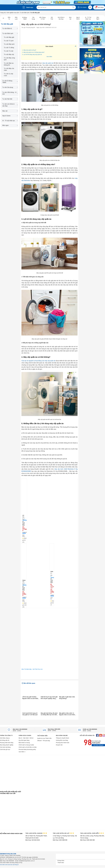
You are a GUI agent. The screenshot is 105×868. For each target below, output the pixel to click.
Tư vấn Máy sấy (9, 54)
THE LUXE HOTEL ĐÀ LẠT (63, 833)
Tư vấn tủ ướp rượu (8, 75)
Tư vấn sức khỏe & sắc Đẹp (10, 105)
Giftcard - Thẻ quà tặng (44, 741)
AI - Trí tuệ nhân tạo (10, 121)
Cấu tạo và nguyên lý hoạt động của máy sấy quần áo (38, 361)
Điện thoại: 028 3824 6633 (33, 840)
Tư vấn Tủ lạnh (9, 41)
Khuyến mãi (59, 745)
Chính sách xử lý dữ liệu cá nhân (28, 747)
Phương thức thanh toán (63, 743)
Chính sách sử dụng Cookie (26, 745)
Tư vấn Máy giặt (9, 37)
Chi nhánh (82, 7)
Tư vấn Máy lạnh (9, 44)
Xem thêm (49, 57)
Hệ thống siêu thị (5, 740)
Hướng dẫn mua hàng (62, 740)
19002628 (25, 520)
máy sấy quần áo (48, 63)
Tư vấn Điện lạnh (25, 13)
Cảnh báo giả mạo (5, 749)
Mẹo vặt (10, 111)
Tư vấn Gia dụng (10, 87)
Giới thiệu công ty (5, 738)
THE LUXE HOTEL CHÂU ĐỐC (92, 833)
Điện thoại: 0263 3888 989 (60, 840)
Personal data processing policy (27, 749)
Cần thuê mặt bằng (5, 747)
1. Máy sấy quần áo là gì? (29, 50)
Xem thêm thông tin (98, 745)
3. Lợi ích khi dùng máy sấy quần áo (32, 54)
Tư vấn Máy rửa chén (9, 69)
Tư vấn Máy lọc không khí (9, 64)
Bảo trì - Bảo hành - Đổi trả (26, 738)
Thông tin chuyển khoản (62, 738)
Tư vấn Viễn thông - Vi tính (10, 93)
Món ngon (10, 125)
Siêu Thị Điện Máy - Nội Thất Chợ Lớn (32, 669)
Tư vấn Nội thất (10, 99)
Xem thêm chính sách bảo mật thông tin (9, 865)
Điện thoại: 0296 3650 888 (87, 840)
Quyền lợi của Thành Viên (44, 738)
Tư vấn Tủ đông (9, 48)
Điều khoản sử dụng (24, 743)
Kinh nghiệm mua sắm (13, 13)
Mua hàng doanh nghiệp (7, 745)
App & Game (10, 116)
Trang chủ (3, 13)
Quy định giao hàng (24, 740)
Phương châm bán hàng (7, 743)
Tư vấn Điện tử (10, 28)
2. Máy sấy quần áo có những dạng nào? (33, 52)
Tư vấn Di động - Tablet (10, 82)
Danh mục (30, 7)
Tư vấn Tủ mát (9, 51)
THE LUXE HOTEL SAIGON (36, 833)
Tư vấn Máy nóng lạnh (9, 59)
